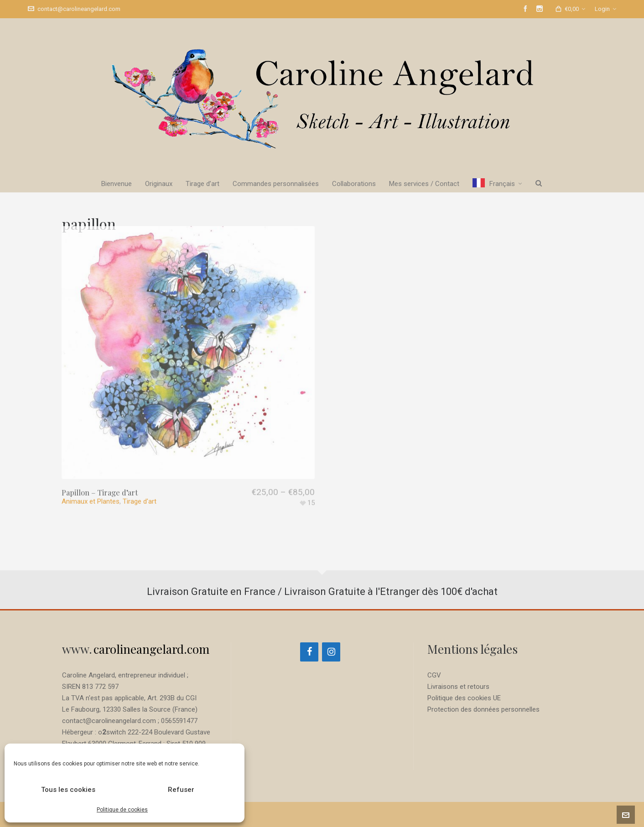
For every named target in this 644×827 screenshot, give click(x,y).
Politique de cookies (122, 810)
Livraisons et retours (458, 687)
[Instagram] (331, 652)
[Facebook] (309, 652)
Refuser (181, 790)
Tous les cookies (68, 790)
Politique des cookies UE (464, 698)
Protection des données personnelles (483, 709)
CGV (434, 675)
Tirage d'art (140, 462)
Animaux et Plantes (91, 462)
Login (605, 9)
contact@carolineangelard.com (74, 9)
